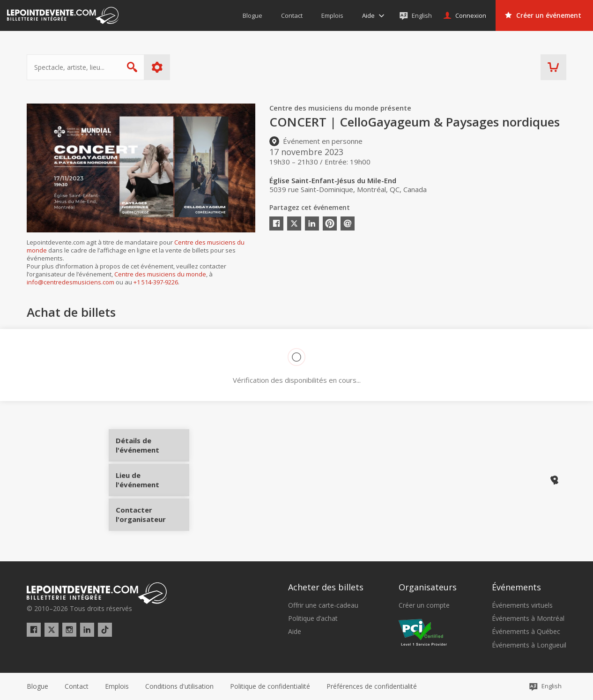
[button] (372, 686)
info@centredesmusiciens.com (70, 282)
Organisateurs (428, 587)
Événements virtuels (522, 605)
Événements (516, 587)
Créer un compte (424, 605)
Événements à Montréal (528, 618)
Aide (295, 632)
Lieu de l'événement (152, 480)
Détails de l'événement (152, 449)
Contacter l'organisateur (152, 511)
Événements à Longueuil (529, 645)
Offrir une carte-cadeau (323, 605)
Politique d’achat (313, 618)
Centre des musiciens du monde (160, 274)
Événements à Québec (526, 632)
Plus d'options (157, 67)
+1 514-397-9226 (156, 282)
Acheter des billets (326, 587)
